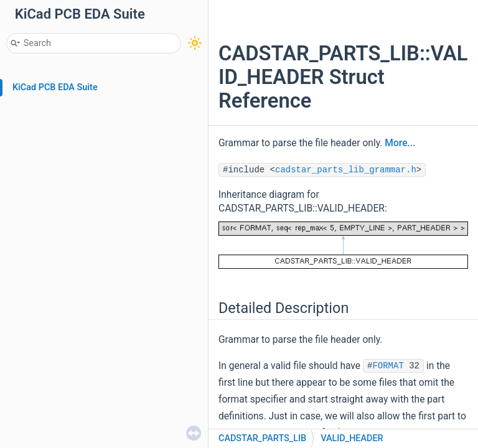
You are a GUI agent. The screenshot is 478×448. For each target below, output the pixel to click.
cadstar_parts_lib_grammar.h (346, 170)
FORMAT (388, 366)
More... (400, 143)
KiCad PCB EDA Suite (55, 87)
